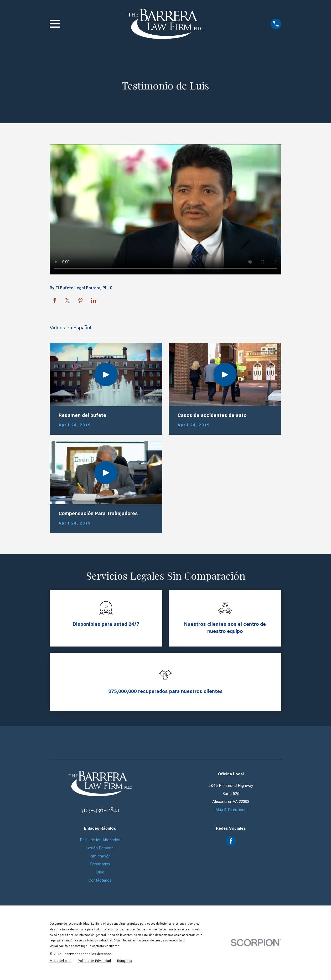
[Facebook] (231, 841)
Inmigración (100, 856)
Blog (100, 872)
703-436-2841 (100, 809)
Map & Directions (231, 810)
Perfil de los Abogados (100, 840)
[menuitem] (61, 961)
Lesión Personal (100, 848)
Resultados (100, 864)
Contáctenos (100, 880)
